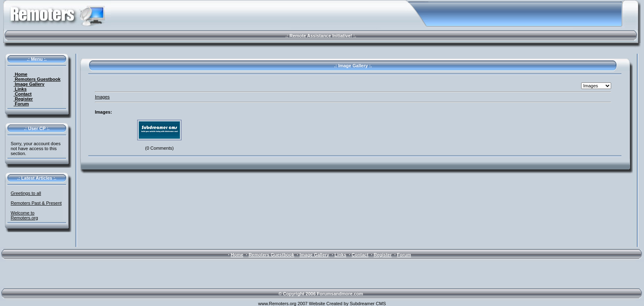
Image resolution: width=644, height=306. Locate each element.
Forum (21, 104)
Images (102, 97)
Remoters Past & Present (36, 203)
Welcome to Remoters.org (24, 215)
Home (21, 74)
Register (23, 99)
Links (20, 89)
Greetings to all (26, 193)
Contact (23, 94)
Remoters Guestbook (37, 79)
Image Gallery (29, 84)
